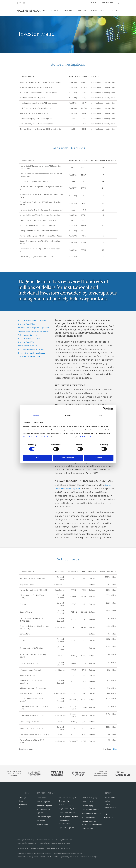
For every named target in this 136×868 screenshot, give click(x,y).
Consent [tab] (36, 416)
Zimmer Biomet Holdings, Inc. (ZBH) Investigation (41, 129)
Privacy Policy (22, 843)
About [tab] (100, 416)
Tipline (94, 3)
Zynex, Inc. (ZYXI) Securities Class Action (36, 257)
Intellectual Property (90, 798)
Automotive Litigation (44, 806)
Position (59, 571)
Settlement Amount (105, 571)
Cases (46, 10)
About (95, 10)
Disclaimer (49, 843)
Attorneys (57, 10)
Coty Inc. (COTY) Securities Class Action (36, 182)
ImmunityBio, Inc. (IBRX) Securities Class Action (40, 215)
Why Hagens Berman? (28, 335)
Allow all (99, 458)
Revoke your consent (42, 848)
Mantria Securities (27, 675)
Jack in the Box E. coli (29, 664)
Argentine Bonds (27, 585)
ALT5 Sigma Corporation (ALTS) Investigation (38, 93)
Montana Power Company (31, 693)
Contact (117, 10)
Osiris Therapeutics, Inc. (30, 722)
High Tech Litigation (66, 828)
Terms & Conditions (36, 843)
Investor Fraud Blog (27, 324)
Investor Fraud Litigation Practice (32, 321)
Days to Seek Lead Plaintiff (102, 160)
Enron (22, 640)
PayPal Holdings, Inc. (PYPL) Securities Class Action (41, 236)
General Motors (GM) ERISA (31, 648)
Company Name (29, 77)
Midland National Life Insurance (33, 688)
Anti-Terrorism (41, 798)
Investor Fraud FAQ (26, 342)
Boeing (23, 604)
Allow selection (68, 458)
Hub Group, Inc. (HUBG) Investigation (35, 108)
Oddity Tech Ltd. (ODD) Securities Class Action (39, 231)
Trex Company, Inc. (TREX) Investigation (36, 124)
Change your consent (25, 848)
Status (94, 77)
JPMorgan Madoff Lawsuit (31, 670)
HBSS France (108, 817)
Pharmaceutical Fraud (90, 810)
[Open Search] (118, 3)
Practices (84, 10)
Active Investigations (68, 64)
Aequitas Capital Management (33, 578)
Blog (20, 807)
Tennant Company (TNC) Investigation (36, 119)
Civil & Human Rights (44, 817)
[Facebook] (18, 3)
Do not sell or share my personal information (68, 848)
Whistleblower (87, 828)
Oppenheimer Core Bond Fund (33, 715)
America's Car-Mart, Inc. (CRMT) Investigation (39, 103)
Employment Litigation (67, 809)
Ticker (85, 77)
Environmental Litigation (68, 813)
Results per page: (26, 749)
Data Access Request (77, 843)
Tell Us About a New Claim (29, 357)
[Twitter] (20, 3)
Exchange (74, 77)
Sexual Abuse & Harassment (92, 813)
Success (106, 10)
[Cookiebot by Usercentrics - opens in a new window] (104, 409)
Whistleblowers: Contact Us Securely (34, 331)
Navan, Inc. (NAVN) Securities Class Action (37, 226)
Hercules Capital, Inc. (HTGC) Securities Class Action (41, 210)
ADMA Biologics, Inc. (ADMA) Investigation (37, 87)
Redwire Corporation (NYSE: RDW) (34, 735)
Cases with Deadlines (68, 147)
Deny (37, 458)
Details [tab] (68, 416)
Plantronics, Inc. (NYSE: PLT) (31, 728)
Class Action (40, 821)
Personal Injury (88, 806)
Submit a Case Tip (110, 807)
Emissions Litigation (66, 805)
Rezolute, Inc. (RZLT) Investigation (34, 113)
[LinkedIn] (24, 3)
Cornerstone (25, 634)
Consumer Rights (42, 825)
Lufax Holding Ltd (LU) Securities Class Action (39, 220)
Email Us (107, 804)
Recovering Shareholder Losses (32, 353)
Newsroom (71, 10)
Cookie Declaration (61, 843)
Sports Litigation (88, 817)
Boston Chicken (26, 612)
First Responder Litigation (68, 817)
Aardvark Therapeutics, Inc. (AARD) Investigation (40, 82)
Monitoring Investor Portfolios (31, 349)
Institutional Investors (28, 346)
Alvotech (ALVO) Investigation (32, 98)
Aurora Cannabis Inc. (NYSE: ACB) (34, 590)
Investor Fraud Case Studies (30, 339)
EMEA (106, 814)
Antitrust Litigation (43, 802)
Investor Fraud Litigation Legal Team (34, 328)
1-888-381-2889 (107, 3)
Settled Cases (68, 558)
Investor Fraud (87, 802)
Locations (107, 801)
